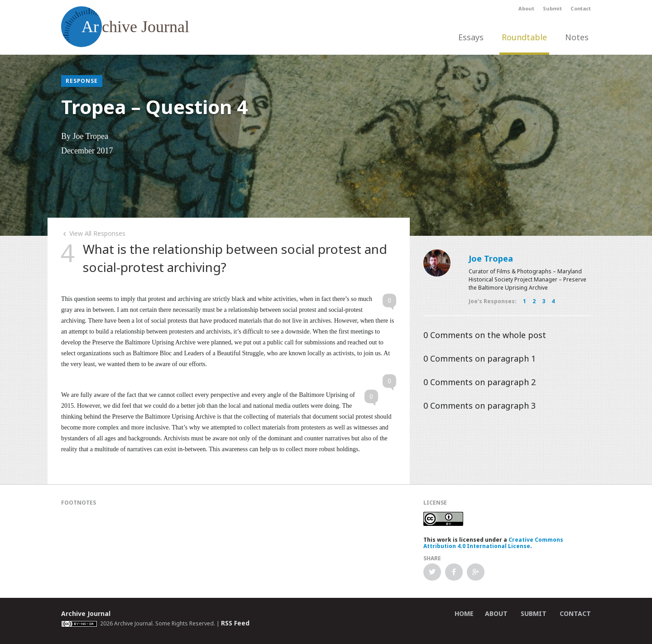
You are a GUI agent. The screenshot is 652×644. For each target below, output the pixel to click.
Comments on (485, 335)
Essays (471, 37)
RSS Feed (235, 623)
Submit (552, 8)
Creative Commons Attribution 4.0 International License (493, 543)
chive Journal (125, 27)
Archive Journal (86, 613)
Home (464, 613)
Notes (577, 37)
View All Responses (93, 233)
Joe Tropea (491, 258)
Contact (581, 8)
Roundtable (524, 37)
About (526, 8)
